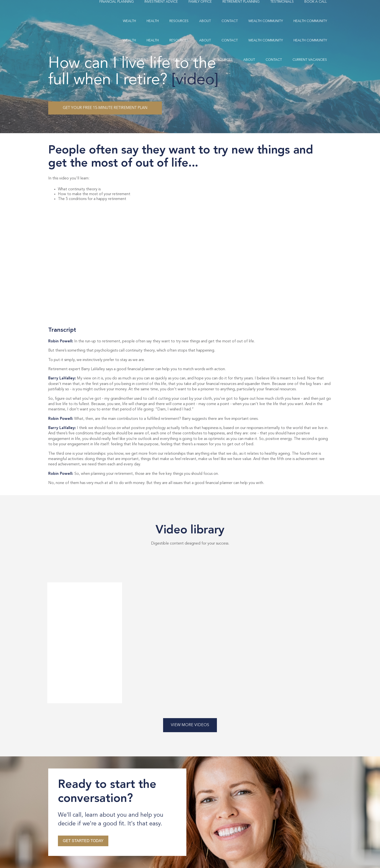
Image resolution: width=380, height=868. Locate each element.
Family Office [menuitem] (200, 2)
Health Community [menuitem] (310, 21)
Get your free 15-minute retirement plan (105, 108)
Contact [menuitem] (230, 21)
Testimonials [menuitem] (282, 2)
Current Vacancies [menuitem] (310, 60)
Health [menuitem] (153, 21)
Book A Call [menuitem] (316, 2)
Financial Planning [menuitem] (117, 2)
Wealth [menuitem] (129, 21)
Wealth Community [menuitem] (266, 21)
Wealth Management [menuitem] (129, 60)
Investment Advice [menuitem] (161, 2)
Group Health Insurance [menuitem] (181, 60)
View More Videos (190, 725)
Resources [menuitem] (179, 21)
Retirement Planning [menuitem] (241, 2)
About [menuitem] (205, 21)
